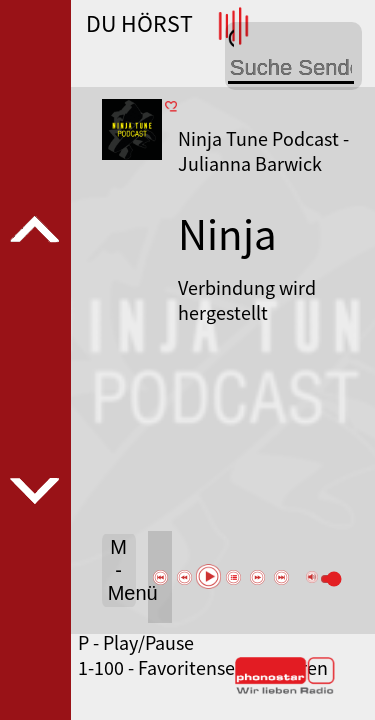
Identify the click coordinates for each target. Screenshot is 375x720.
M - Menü (122, 570)
